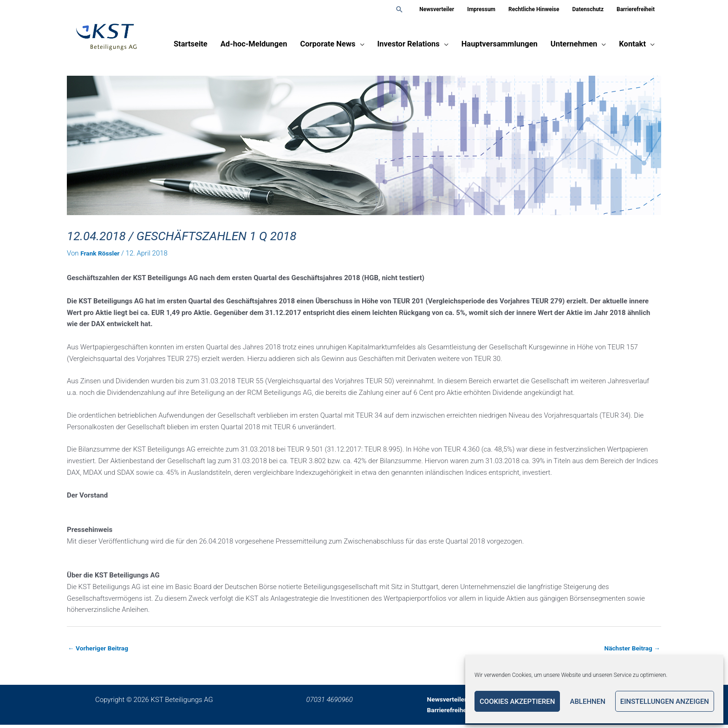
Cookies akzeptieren (517, 702)
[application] (360, 48)
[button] (399, 9)
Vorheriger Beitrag (101, 649)
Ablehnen (587, 702)
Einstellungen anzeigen (665, 702)
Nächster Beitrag (630, 649)
